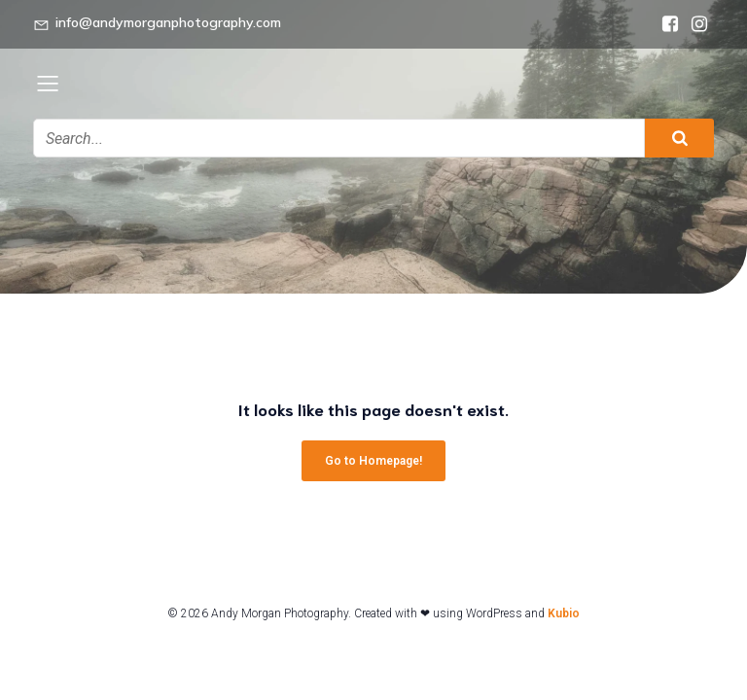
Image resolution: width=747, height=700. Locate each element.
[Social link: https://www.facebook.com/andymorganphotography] (670, 24)
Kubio (564, 613)
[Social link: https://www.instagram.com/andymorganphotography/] (699, 24)
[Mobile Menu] (48, 83)
